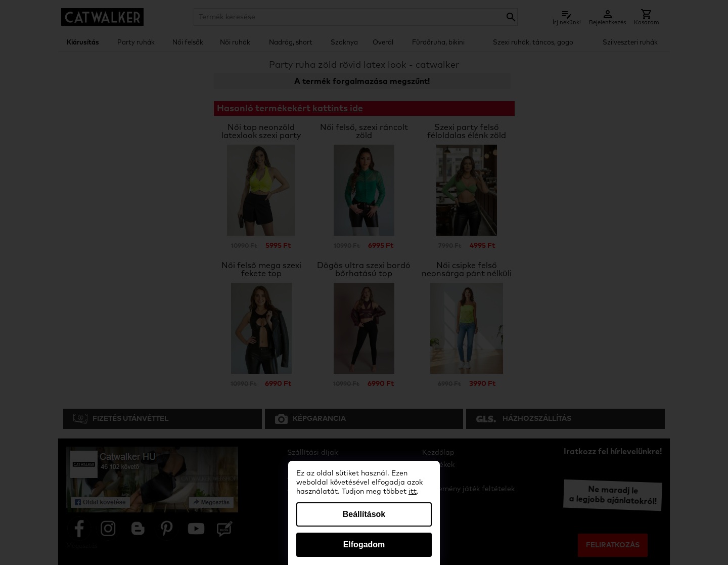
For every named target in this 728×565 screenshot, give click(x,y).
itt (413, 492)
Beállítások (364, 514)
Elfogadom (364, 545)
